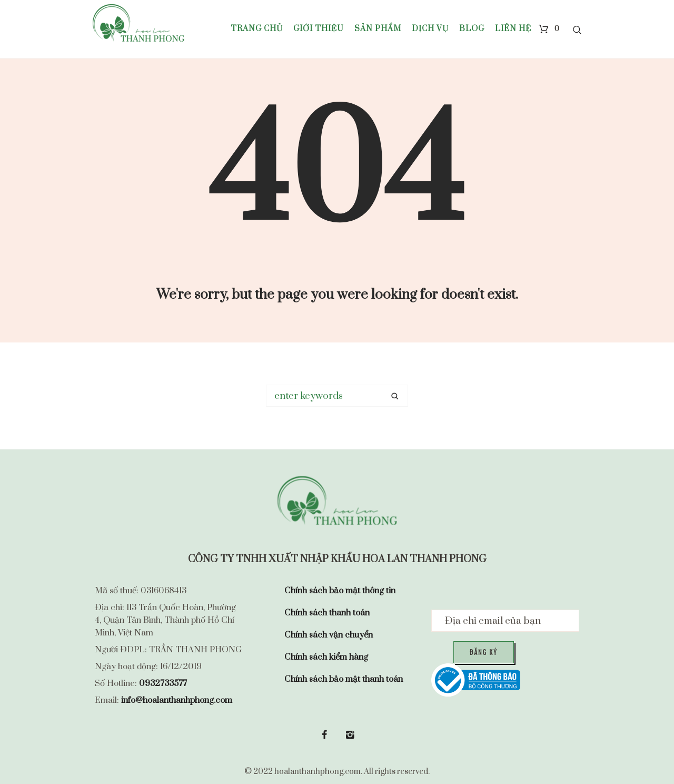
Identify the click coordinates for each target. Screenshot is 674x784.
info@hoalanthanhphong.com (177, 700)
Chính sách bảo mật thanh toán (344, 679)
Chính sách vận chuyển (329, 635)
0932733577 (163, 683)
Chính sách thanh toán (327, 613)
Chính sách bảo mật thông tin (340, 591)
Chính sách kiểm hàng (326, 657)
